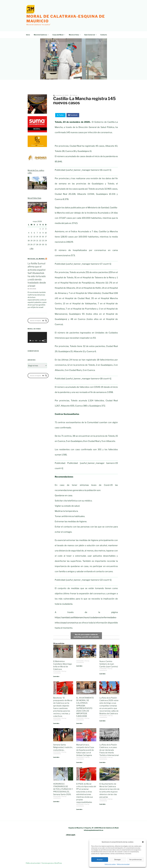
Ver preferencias (135, 860)
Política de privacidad (123, 864)
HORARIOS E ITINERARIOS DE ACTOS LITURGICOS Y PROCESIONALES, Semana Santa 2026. (63, 789)
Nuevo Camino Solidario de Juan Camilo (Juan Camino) (109, 664)
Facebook (74, 115)
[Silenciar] (43, 341)
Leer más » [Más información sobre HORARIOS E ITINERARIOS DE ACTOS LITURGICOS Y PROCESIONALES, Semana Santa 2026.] (56, 802)
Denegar (118, 860)
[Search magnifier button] (46, 321)
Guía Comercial (91, 35)
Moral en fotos (75, 35)
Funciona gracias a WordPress (52, 863)
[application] (37, 337)
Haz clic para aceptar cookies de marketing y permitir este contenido (86, 636)
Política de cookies (110, 864)
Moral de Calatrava (41, 35)
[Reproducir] (30, 341)
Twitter (61, 115)
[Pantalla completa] (45, 341)
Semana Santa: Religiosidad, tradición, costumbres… (63, 747)
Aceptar (100, 860)
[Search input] (36, 321)
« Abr (32, 249)
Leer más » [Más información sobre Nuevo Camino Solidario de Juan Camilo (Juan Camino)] (103, 674)
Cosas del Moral (59, 35)
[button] (143, 842)
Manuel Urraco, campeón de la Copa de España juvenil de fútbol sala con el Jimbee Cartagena (85, 750)
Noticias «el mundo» (37, 259)
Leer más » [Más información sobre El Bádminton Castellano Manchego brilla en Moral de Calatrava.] (56, 676)
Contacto (104, 35)
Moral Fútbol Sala (34, 198)
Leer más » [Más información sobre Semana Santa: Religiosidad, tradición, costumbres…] (56, 757)
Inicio (28, 35)
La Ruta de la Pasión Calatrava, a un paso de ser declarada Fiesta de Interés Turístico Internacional (109, 750)
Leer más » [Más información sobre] (79, 666)
